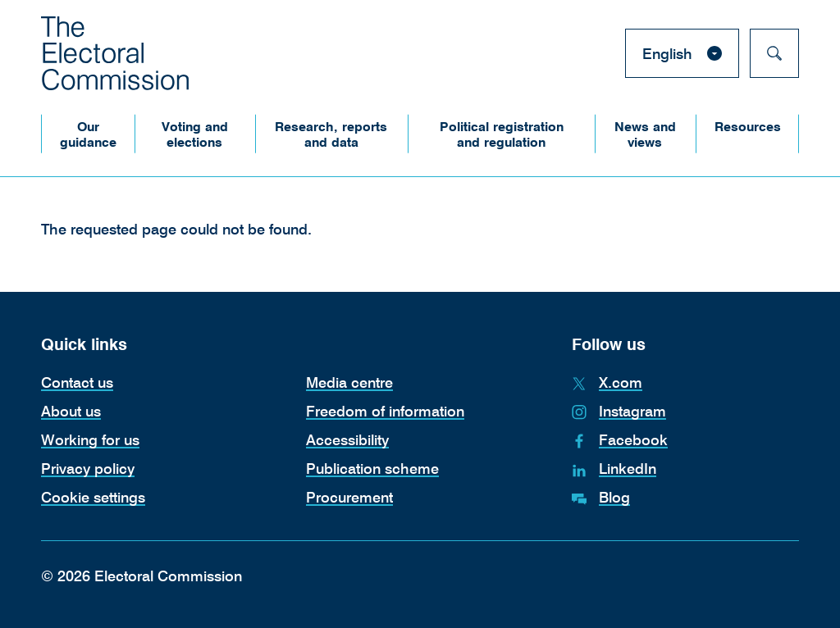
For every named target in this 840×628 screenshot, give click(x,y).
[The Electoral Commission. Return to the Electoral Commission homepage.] (115, 53)
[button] (88, 134)
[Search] (774, 53)
